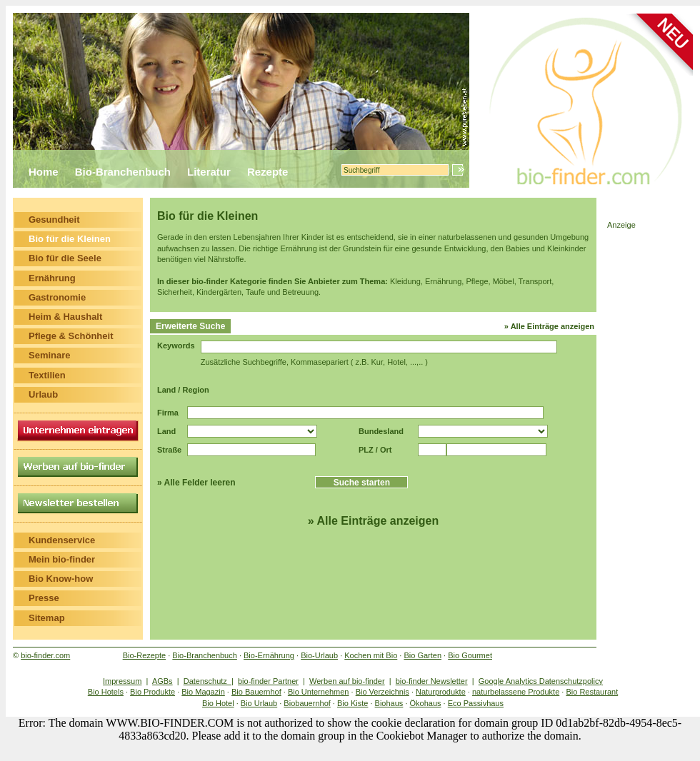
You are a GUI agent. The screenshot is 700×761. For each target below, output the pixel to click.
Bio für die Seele (65, 258)
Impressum (122, 681)
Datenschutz (207, 681)
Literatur (209, 172)
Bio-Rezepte (145, 655)
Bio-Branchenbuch (123, 172)
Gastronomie (57, 297)
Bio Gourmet (470, 655)
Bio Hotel (218, 703)
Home (44, 172)
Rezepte (268, 172)
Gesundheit (54, 220)
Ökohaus (426, 703)
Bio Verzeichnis (382, 692)
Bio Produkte (152, 692)
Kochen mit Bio (371, 655)
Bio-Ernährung (269, 655)
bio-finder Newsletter (432, 681)
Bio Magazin (203, 692)
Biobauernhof (307, 703)
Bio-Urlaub (319, 655)
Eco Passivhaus (476, 703)
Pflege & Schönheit (71, 336)
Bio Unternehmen (319, 692)
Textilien (47, 375)
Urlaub (43, 394)
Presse (44, 598)
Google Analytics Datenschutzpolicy (541, 681)
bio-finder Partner (268, 681)
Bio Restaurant (592, 692)
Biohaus (389, 703)
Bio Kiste (352, 703)
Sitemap (47, 618)
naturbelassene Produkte (516, 692)
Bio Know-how (61, 579)
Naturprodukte (441, 692)
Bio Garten (422, 655)
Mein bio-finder (62, 559)
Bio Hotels (106, 692)
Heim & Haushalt (65, 317)
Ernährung (52, 278)
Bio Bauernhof (256, 692)
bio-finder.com (45, 655)
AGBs (162, 681)
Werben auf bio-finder (347, 681)
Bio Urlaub (259, 703)
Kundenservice (62, 540)
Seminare (50, 355)
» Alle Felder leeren (196, 483)
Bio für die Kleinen (70, 239)
